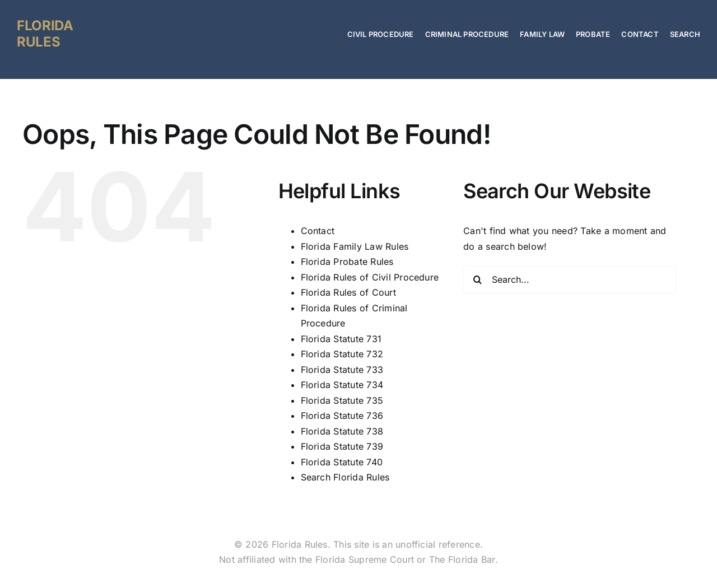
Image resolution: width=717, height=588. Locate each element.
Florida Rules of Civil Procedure (370, 277)
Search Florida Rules (345, 477)
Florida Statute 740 (342, 462)
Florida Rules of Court (348, 292)
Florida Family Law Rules (355, 246)
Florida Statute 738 (342, 431)
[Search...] (570, 279)
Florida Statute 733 (342, 370)
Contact (318, 231)
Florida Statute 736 (342, 416)
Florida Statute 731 (341, 339)
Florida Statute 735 (342, 400)
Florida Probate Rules (347, 262)
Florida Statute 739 (342, 446)
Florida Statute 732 (342, 354)
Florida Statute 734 (342, 385)
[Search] (477, 279)
